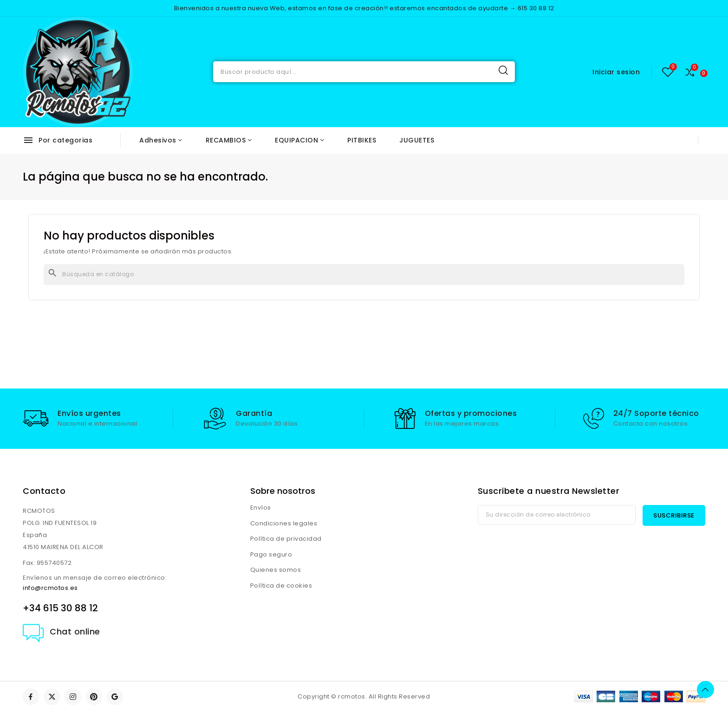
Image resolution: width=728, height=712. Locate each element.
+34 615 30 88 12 (60, 608)
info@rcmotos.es (50, 588)
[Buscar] (364, 275)
